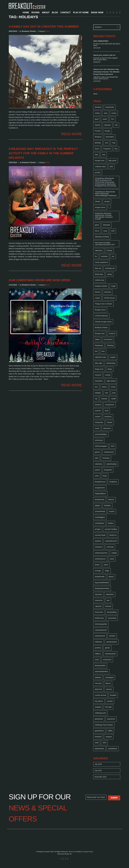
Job (116, 125)
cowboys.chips (100, 166)
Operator (107, 125)
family (110, 369)
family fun (113, 535)
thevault (108, 606)
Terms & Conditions (75, 852)
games (97, 452)
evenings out (110, 268)
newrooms (99, 600)
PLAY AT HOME (81, 13)
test (96, 351)
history (104, 387)
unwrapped (109, 677)
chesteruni (99, 547)
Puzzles (98, 131)
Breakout (98, 137)
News (48, 31)
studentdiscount (111, 541)
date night (99, 363)
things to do (99, 369)
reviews (110, 701)
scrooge (98, 571)
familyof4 (98, 737)
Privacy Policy (88, 852)
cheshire (112, 636)
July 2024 (98, 771)
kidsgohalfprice (100, 494)
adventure (107, 428)
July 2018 (98, 764)
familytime (113, 482)
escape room (100, 161)
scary (105, 231)
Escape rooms (100, 310)
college (114, 553)
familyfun (108, 505)
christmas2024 (110, 654)
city (96, 399)
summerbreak (100, 511)
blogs (105, 476)
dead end (98, 689)
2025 (104, 743)
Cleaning (110, 345)
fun (96, 256)
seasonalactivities (101, 671)
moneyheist (112, 618)
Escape (107, 131)
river (107, 393)
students (98, 541)
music (97, 428)
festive (97, 565)
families (111, 523)
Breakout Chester (101, 328)
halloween (99, 642)
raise (106, 113)
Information (110, 137)
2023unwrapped (101, 446)
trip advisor (99, 701)
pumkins (98, 648)
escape (107, 201)
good (97, 119)
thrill (113, 231)
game (97, 225)
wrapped (98, 707)
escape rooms (100, 207)
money (114, 113)
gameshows (99, 731)
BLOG (55, 13)
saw (108, 600)
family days (99, 274)
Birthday (98, 143)
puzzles (98, 172)
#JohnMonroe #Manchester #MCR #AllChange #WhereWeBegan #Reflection (106, 194)
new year (98, 683)
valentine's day (100, 357)
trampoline (99, 381)
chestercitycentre (101, 553)
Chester (109, 251)
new (104, 155)
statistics (98, 677)
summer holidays (111, 529)
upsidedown (113, 749)
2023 (113, 446)
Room (97, 149)
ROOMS (35, 13)
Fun (113, 119)
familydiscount (100, 482)
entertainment (100, 636)
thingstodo (108, 470)
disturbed (106, 225)
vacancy (109, 689)
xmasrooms (107, 660)
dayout (111, 577)
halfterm (98, 654)
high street (112, 161)
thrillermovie (99, 618)
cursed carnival (100, 695)
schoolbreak (99, 523)
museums (108, 417)
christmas (106, 458)
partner (97, 470)
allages (97, 505)
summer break (100, 535)
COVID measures (101, 316)
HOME (26, 13)
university (110, 547)
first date (108, 707)
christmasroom (100, 559)
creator (97, 298)
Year (114, 143)
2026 (97, 743)
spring (109, 274)
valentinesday (111, 464)
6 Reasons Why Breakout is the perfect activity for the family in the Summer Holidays (43, 153)
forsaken (113, 695)
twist (111, 166)
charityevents (109, 452)
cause (105, 119)
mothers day (99, 280)
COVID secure (109, 298)
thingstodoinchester (102, 588)
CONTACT (66, 13)
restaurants (99, 422)
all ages (98, 529)
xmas (97, 660)
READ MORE (72, 134)
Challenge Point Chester (104, 725)
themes (98, 292)
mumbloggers (100, 517)
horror (97, 231)
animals (104, 399)
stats (97, 458)
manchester (110, 107)
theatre (110, 422)
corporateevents (101, 630)
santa (112, 559)
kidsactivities (100, 749)
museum (98, 375)
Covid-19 (112, 333)
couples (113, 357)
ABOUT (46, 13)
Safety (97, 339)
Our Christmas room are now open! (40, 280)
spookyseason (112, 642)
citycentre (98, 594)
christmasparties (101, 624)
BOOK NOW (97, 13)
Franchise (107, 149)
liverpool (98, 405)
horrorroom (99, 612)
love (103, 351)
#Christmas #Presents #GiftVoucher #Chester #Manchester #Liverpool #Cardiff (104, 216)
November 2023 (101, 777)
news (97, 476)
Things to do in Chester (103, 304)
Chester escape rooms (103, 322)
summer (98, 411)
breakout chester (101, 286)
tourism (112, 511)
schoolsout (99, 440)
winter (106, 565)
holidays (98, 393)
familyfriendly (100, 577)
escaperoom (110, 405)
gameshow (99, 719)
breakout (98, 107)
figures (108, 683)
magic (107, 571)
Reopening (99, 345)
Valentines (99, 251)
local (107, 411)
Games (97, 125)
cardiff (113, 399)
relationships (111, 363)
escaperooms (100, 488)
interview (108, 292)
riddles (110, 731)
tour (96, 387)
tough (113, 286)
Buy (116, 149)
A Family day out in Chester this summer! (44, 27)
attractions (110, 594)
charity (97, 113)
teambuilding (112, 612)
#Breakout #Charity (102, 237)
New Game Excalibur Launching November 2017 (105, 244)
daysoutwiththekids (102, 583)
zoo (113, 256)
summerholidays (101, 434)
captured (98, 606)
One (107, 143)
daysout (111, 499)
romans (98, 417)
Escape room (100, 333)
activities (104, 256)
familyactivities (100, 666)
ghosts (107, 648)
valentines (99, 464)
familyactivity (100, 499)
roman (113, 387)
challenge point (100, 713)
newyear (109, 737)
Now (96, 155)
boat (114, 393)
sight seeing (111, 381)
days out (98, 268)
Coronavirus (108, 339)
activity (108, 375)
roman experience (101, 262)
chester (98, 201)
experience (111, 719)
